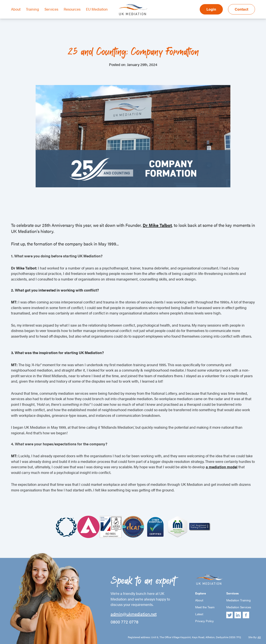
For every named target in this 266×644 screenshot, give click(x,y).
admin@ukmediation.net (134, 614)
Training (32, 9)
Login (211, 9)
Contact (241, 9)
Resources (72, 9)
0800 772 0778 (124, 622)
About (16, 9)
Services (51, 9)
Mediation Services (239, 607)
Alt (259, 637)
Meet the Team (205, 607)
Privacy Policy (204, 621)
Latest (199, 614)
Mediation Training (238, 600)
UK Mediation (133, 9)
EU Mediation (97, 9)
